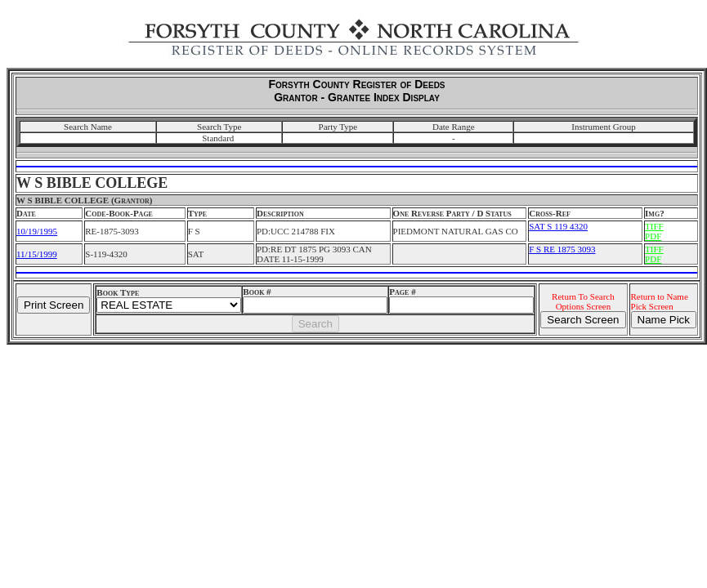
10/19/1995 (37, 231)
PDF (653, 236)
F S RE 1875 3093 (562, 249)
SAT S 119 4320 (558, 226)
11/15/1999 (37, 254)
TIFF (654, 226)
